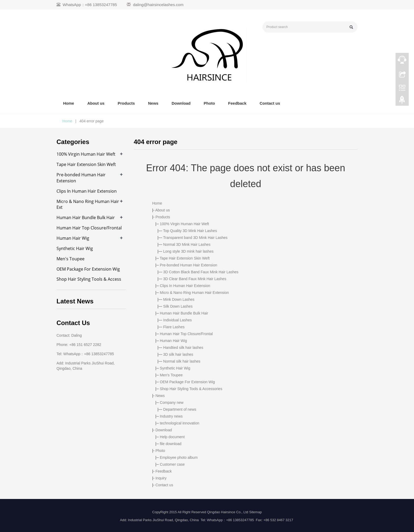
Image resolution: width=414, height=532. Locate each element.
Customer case (172, 464)
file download (171, 444)
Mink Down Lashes (179, 299)
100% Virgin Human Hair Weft (184, 224)
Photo (210, 103)
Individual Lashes (177, 320)
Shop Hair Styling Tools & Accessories (191, 389)
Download (181, 103)
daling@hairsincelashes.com (158, 5)
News (153, 103)
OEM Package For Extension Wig (187, 382)
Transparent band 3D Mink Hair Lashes (195, 238)
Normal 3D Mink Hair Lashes (187, 244)
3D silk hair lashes (178, 354)
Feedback (237, 103)
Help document (172, 437)
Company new (172, 403)
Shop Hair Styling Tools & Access (89, 279)
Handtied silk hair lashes (183, 348)
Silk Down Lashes (178, 306)
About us (96, 103)
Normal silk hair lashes (182, 361)
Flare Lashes (174, 327)
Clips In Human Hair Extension (185, 286)
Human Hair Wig (173, 341)
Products (126, 103)
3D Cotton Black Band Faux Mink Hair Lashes (201, 272)
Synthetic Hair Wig (175, 368)
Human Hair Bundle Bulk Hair (184, 313)
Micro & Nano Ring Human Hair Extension (194, 293)
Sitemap (256, 512)
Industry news (171, 416)
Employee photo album (179, 457)
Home (69, 103)
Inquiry (161, 478)
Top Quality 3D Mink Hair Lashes (190, 231)
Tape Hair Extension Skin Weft (185, 258)
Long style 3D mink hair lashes (188, 251)
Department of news (180, 409)
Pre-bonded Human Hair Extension (188, 265)
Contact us (270, 103)
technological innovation (179, 423)
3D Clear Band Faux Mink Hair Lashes (195, 279)
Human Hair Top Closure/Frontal (186, 334)
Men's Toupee (171, 375)
